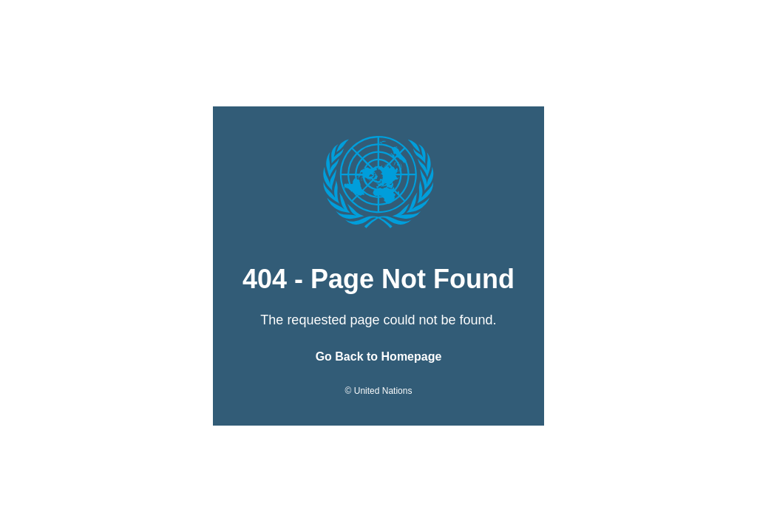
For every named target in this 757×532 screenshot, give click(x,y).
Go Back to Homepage (379, 357)
